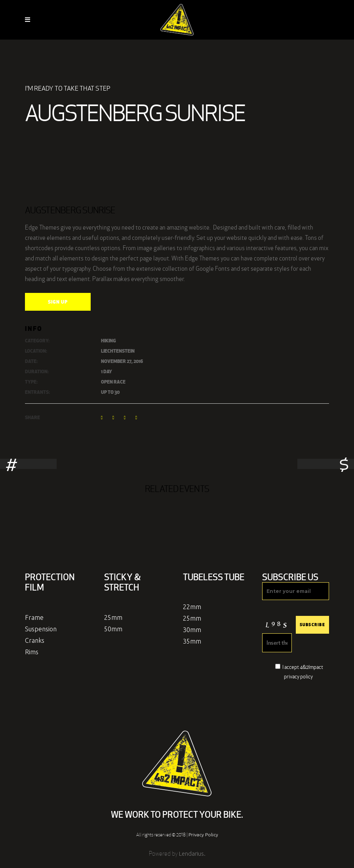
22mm (192, 607)
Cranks (35, 640)
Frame (34, 617)
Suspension (41, 629)
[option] (177, 464)
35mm (192, 641)
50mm (113, 629)
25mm (113, 617)
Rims (32, 652)
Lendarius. (192, 854)
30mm (192, 630)
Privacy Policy (203, 835)
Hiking (108, 340)
